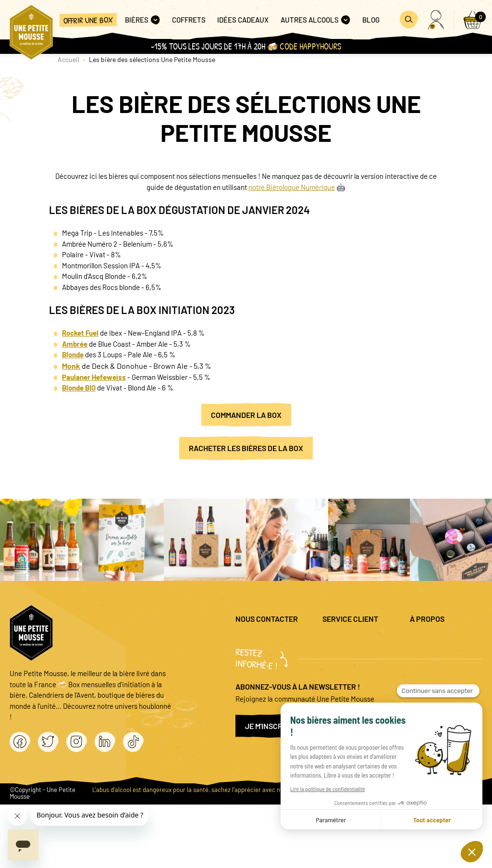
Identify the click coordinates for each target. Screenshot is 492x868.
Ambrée (75, 344)
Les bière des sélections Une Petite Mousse (152, 59)
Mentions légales (446, 641)
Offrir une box (88, 20)
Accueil (68, 59)
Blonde (73, 354)
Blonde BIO (79, 388)
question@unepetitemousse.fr (282, 641)
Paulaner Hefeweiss (94, 377)
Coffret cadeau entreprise (366, 688)
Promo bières (363, 667)
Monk (71, 366)
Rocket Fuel (80, 333)
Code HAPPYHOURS (310, 46)
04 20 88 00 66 (258, 678)
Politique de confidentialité (443, 661)
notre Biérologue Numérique (292, 187)
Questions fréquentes (360, 646)
